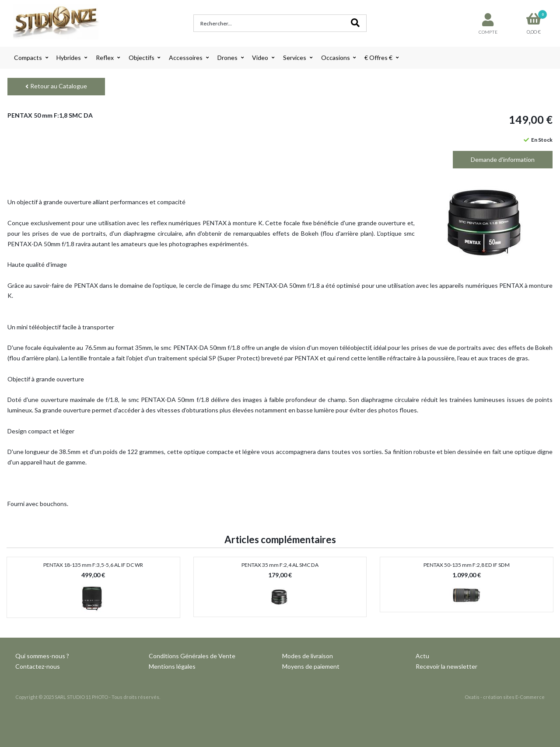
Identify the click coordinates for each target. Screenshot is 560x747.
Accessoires (186, 58)
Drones (227, 58)
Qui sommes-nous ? (42, 656)
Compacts (28, 58)
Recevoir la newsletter (446, 666)
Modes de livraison (308, 656)
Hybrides (69, 58)
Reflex (105, 58)
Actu (422, 656)
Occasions (336, 58)
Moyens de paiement (311, 666)
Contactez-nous (38, 666)
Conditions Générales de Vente (192, 656)
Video (260, 58)
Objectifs (142, 58)
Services (295, 58)
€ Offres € (378, 58)
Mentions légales (172, 666)
